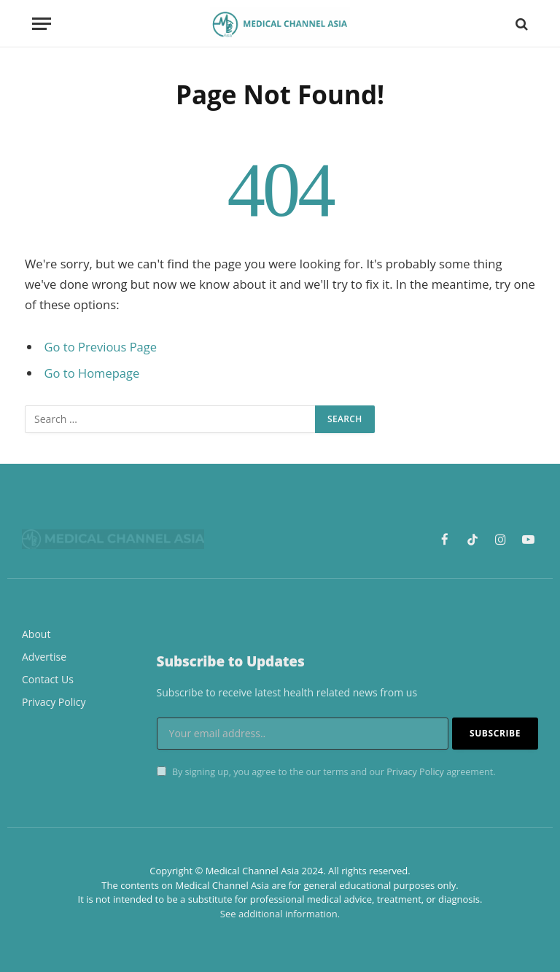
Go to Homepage (92, 373)
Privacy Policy (415, 772)
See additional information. (280, 914)
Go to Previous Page (101, 347)
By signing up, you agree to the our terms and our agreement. (326, 772)
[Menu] (42, 24)
